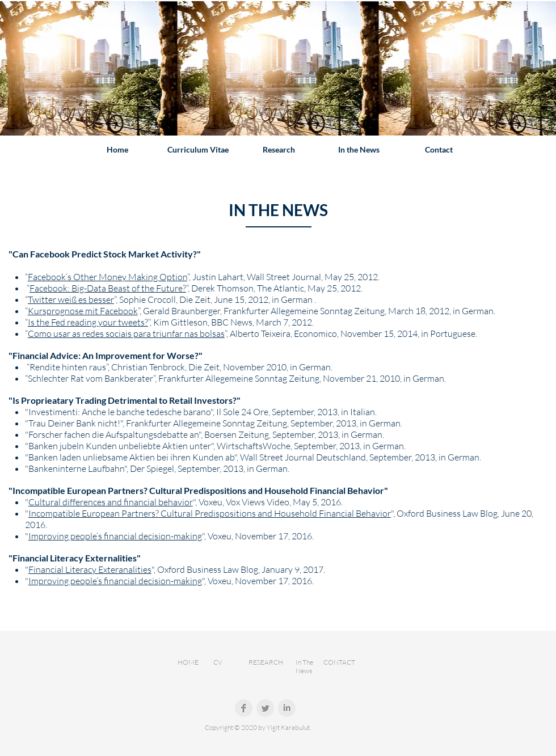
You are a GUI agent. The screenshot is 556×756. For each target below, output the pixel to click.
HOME (188, 662)
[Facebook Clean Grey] (244, 708)
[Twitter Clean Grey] (265, 708)
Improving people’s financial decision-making (115, 536)
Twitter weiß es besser (71, 299)
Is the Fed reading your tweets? (88, 322)
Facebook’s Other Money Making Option (108, 277)
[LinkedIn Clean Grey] (287, 708)
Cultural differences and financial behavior (111, 502)
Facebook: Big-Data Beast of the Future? (108, 288)
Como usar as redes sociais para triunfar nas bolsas (126, 333)
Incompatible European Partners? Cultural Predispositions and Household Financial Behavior (210, 513)
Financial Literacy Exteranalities (90, 569)
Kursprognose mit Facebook (83, 311)
